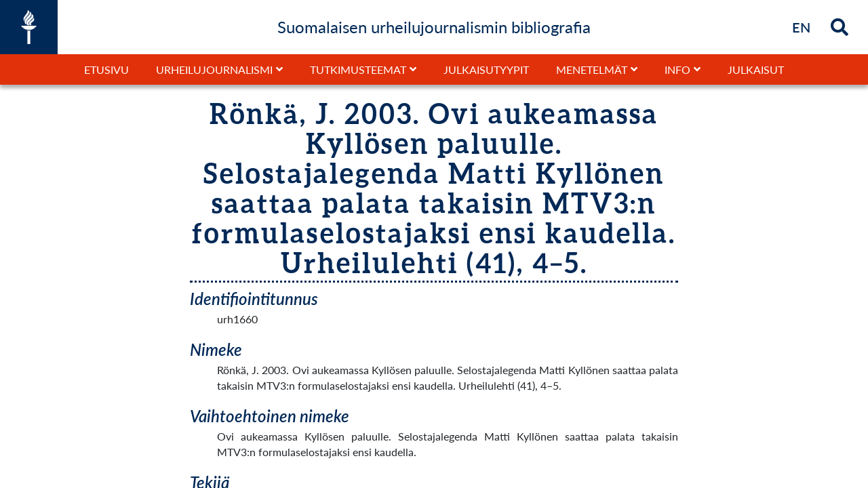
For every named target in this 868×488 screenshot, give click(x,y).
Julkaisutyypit (486, 69)
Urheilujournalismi (214, 69)
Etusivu (106, 69)
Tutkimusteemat (358, 69)
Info (677, 69)
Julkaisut (756, 69)
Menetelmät (592, 69)
